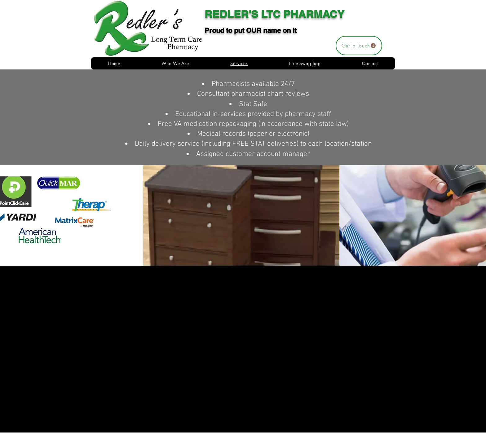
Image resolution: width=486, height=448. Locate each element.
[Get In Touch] (359, 46)
